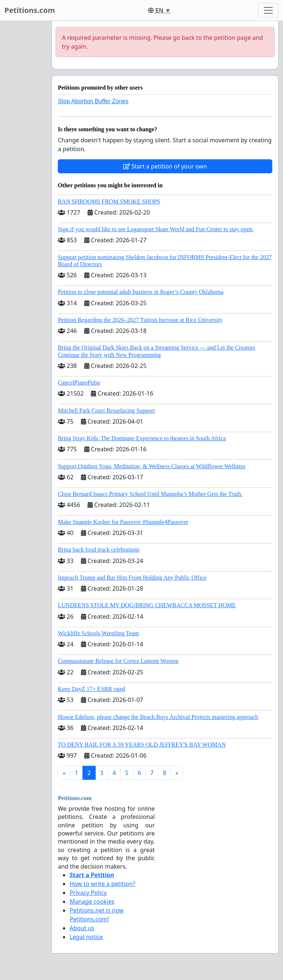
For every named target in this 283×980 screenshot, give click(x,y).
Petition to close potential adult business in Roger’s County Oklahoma (141, 292)
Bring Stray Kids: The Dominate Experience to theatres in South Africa (142, 438)
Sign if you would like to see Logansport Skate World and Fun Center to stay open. (156, 229)
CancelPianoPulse (79, 383)
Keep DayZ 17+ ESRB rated (91, 689)
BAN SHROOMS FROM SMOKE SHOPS (109, 201)
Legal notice (86, 937)
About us (82, 928)
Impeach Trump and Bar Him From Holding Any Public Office (132, 578)
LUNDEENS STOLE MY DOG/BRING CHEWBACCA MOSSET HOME (147, 605)
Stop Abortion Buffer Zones (93, 101)
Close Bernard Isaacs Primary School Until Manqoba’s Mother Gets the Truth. (150, 494)
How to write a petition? (102, 884)
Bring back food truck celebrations (99, 550)
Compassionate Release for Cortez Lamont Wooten (118, 661)
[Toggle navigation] (268, 10)
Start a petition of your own (165, 166)
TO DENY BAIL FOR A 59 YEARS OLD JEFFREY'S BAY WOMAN (142, 745)
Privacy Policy (88, 893)
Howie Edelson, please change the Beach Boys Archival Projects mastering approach (158, 717)
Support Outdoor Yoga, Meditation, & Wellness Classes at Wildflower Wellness (152, 466)
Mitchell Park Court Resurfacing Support (106, 411)
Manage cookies (92, 901)
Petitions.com (30, 10)
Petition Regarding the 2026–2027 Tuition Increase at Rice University (140, 320)
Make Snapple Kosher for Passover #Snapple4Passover (123, 522)
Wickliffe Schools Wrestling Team (98, 633)
